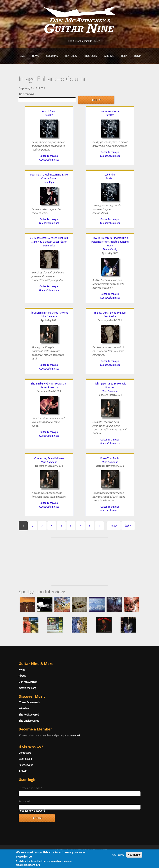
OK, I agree (118, 856)
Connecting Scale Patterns (49, 458)
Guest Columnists (49, 160)
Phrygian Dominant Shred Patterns (49, 313)
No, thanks (134, 856)
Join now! (74, 736)
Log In (138, 56)
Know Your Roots (110, 458)
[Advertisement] (80, 561)
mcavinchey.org (27, 688)
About (22, 676)
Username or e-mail (30, 788)
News (36, 56)
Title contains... (27, 94)
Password (25, 801)
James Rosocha (49, 387)
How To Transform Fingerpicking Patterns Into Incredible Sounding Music (110, 242)
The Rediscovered (29, 715)
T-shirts (23, 771)
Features (71, 56)
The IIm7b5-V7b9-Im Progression (49, 384)
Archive (109, 56)
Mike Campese (49, 316)
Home (21, 56)
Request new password (32, 811)
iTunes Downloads (29, 702)
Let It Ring (110, 175)
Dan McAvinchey (28, 682)
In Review (24, 709)
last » (128, 526)
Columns (52, 56)
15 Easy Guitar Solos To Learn (110, 313)
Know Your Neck (110, 111)
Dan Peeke (49, 246)
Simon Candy (110, 249)
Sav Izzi (49, 115)
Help (124, 56)
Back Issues (25, 759)
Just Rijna (49, 182)
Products (90, 56)
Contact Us (25, 753)
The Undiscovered (29, 721)
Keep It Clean (49, 111)
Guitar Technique (49, 156)
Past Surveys (26, 765)
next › (114, 526)
